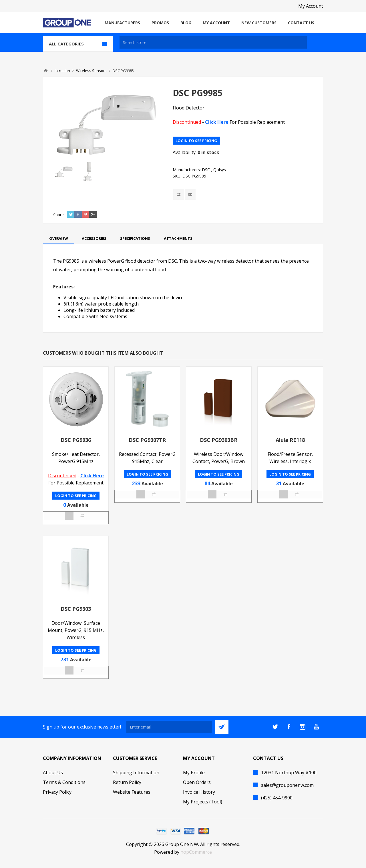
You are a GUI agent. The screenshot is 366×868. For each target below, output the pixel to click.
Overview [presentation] (59, 238)
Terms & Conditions (64, 782)
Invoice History (199, 792)
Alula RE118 (290, 440)
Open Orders (197, 782)
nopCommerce (196, 852)
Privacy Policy (57, 792)
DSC (206, 170)
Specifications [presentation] (135, 238)
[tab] (59, 238)
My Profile (194, 773)
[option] (65, 171)
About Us (53, 773)
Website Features (132, 792)
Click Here (217, 122)
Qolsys (220, 170)
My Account (311, 6)
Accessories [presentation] (94, 238)
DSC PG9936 (76, 440)
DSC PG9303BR (219, 440)
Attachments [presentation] (178, 238)
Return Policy (127, 782)
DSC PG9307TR (147, 440)
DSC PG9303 (76, 609)
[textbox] (213, 42)
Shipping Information (136, 773)
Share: (59, 215)
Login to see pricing (196, 141)
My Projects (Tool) (203, 802)
